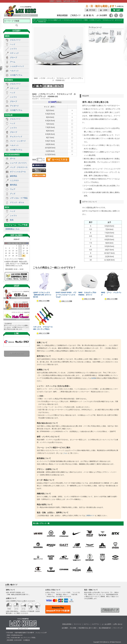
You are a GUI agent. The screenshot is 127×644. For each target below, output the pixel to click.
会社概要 (65, 628)
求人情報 (73, 628)
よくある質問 (106, 624)
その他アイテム (16, 75)
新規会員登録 (67, 624)
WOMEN (9, 80)
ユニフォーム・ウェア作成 (16, 225)
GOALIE (9, 115)
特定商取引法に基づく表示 (88, 628)
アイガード (14, 106)
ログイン (87, 624)
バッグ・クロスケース (19, 167)
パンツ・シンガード (18, 141)
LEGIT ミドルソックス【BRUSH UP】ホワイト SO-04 (42, 295)
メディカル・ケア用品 (19, 198)
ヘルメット (14, 71)
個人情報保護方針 (105, 628)
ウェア (13, 189)
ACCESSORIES (12, 155)
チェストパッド (16, 137)
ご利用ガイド (90, 516)
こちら (65, 453)
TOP (34, 20)
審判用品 (14, 185)
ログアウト (96, 624)
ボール (13, 158)
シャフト (14, 49)
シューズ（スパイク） (19, 163)
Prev (5, 239)
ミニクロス (14, 180)
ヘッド (13, 44)
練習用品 (14, 176)
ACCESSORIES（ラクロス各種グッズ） (50, 20)
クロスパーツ (15, 40)
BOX (7, 207)
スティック (14, 53)
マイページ (78, 624)
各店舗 (94, 378)
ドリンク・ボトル (17, 202)
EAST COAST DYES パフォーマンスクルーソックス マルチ (66, 295)
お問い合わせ (118, 624)
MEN (7, 36)
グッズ (13, 194)
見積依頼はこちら (12, 229)
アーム (13, 62)
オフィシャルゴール (18, 172)
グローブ (14, 57)
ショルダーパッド (17, 66)
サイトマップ (118, 628)
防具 (12, 220)
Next (28, 239)
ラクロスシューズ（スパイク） (73, 20)
